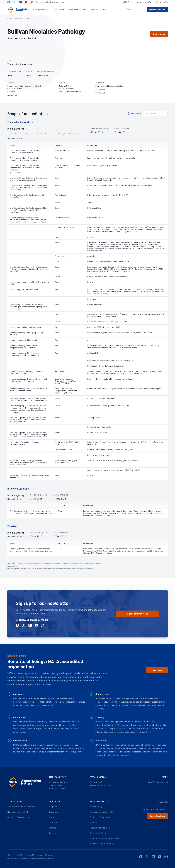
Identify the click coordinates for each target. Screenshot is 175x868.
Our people (54, 807)
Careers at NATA (144, 2)
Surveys (52, 828)
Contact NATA (162, 2)
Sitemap (93, 822)
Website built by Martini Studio (18, 858)
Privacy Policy (96, 807)
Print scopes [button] (136, 113)
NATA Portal (128, 2)
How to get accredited (18, 812)
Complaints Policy (98, 833)
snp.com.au (12, 95)
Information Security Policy (102, 812)
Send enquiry (159, 34)
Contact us (54, 822)
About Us (94, 10)
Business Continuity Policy (102, 844)
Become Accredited (157, 9)
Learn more (157, 670)
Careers (52, 833)
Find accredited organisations (21, 807)
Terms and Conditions (100, 817)
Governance (54, 812)
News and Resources (77, 10)
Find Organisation (41, 10)
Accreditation (58, 10)
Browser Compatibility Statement (105, 838)
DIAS (104, 10)
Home (10, 18)
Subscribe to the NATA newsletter (50, 2)
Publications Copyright (100, 828)
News (51, 817)
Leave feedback (158, 816)
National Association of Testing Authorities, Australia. (36, 855)
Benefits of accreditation (19, 817)
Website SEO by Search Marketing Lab (41, 858)
